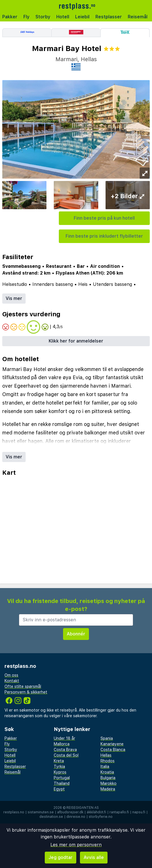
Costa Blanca (113, 750)
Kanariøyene (112, 744)
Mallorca (62, 744)
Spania (107, 738)
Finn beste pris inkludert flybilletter (104, 236)
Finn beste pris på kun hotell (104, 218)
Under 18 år (64, 738)
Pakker (10, 17)
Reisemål (138, 17)
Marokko (109, 783)
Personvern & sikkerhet (26, 692)
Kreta (59, 761)
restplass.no (14, 812)
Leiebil (82, 17)
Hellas (106, 755)
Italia (105, 767)
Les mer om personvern (76, 845)
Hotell (63, 17)
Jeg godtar (61, 857)
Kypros (60, 772)
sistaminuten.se (41, 812)
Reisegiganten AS (83, 808)
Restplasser (109, 17)
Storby (43, 17)
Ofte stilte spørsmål (23, 686)
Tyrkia (59, 767)
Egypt (59, 789)
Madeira (108, 789)
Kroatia (107, 772)
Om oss (11, 675)
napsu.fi (139, 812)
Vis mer (14, 298)
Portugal (62, 778)
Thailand (62, 783)
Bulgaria (108, 778)
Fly (26, 17)
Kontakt (12, 681)
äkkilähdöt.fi (96, 812)
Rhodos (108, 761)
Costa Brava (65, 750)
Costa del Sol (66, 755)
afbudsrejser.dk (70, 812)
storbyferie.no (101, 817)
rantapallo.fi (119, 812)
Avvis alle (94, 857)
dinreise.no (76, 817)
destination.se (51, 817)
